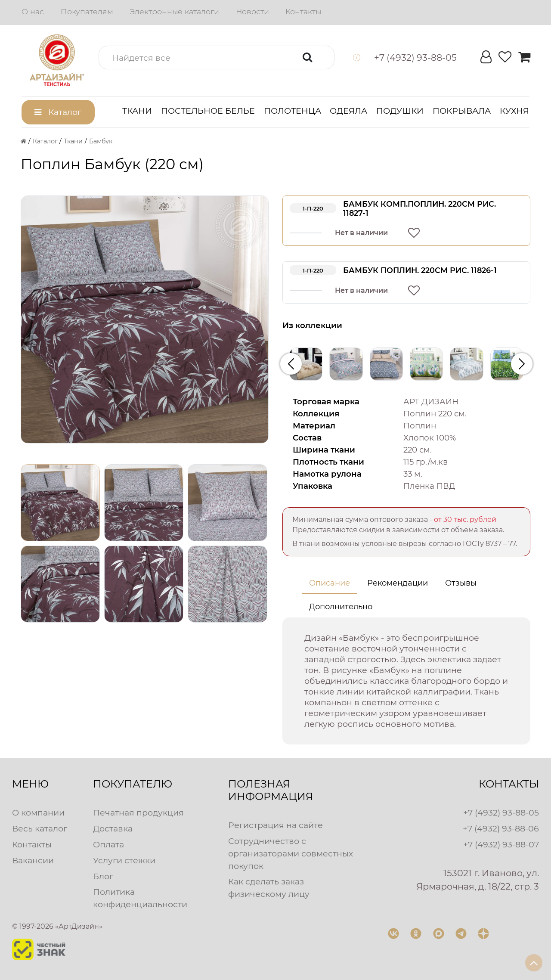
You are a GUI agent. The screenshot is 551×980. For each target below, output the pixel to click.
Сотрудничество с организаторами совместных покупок (291, 853)
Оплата (108, 844)
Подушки (400, 111)
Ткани (137, 111)
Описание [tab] (330, 583)
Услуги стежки (124, 860)
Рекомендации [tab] (398, 583)
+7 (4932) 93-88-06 (501, 828)
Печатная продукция (138, 813)
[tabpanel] (406, 681)
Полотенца (293, 111)
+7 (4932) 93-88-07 (501, 844)
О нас (33, 11)
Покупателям (87, 11)
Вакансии (33, 860)
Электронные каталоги (174, 11)
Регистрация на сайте (275, 825)
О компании (38, 813)
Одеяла (348, 111)
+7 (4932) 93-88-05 (501, 813)
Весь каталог (40, 828)
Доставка (113, 828)
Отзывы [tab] (461, 583)
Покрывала (462, 111)
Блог (103, 876)
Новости (252, 11)
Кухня (514, 111)
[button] (217, 57)
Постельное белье (208, 111)
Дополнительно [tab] (341, 607)
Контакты (303, 11)
